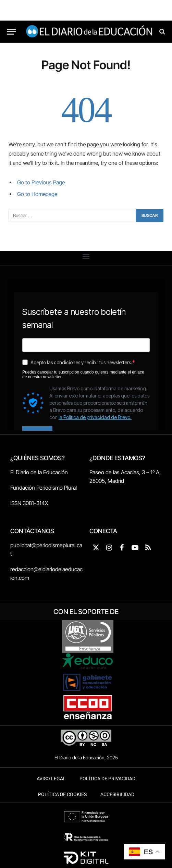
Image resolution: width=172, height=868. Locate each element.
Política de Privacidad (107, 779)
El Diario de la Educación (39, 472)
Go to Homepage (37, 194)
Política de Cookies (62, 794)
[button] (86, 256)
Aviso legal (51, 779)
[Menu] (11, 32)
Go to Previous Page (41, 182)
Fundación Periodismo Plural (44, 488)
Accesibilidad (117, 794)
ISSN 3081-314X (29, 503)
